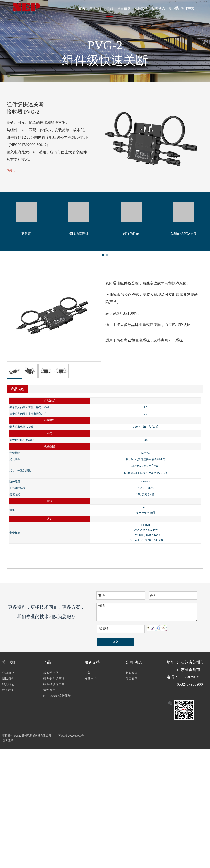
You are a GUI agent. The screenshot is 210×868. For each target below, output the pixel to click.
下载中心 (91, 675)
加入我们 (8, 686)
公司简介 (8, 675)
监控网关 (49, 692)
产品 (110, 8)
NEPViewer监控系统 (57, 698)
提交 (115, 644)
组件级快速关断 (54, 686)
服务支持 (141, 8)
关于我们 (96, 8)
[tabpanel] (26, 221)
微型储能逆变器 (54, 681)
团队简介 (8, 681)
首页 (82, 8)
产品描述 (17, 391)
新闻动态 (158, 8)
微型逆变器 (51, 675)
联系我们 (8, 692)
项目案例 (124, 8)
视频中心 (91, 681)
